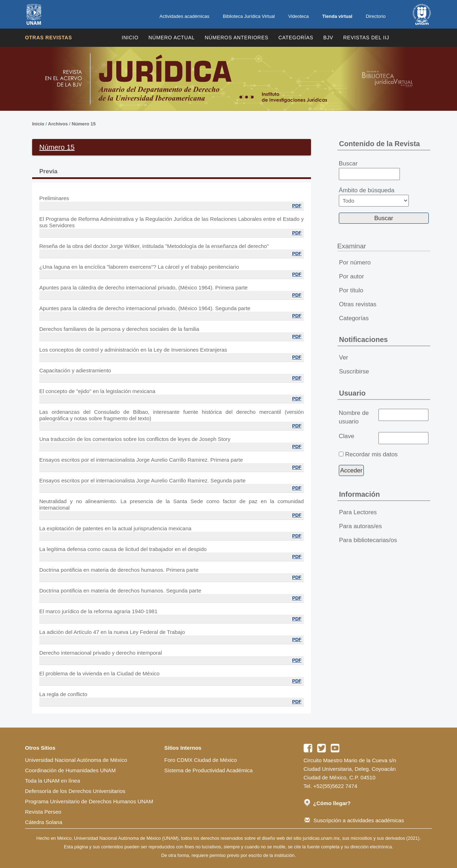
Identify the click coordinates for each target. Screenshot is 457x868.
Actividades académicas (184, 16)
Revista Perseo (43, 812)
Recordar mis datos (371, 454)
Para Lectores (358, 512)
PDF (297, 206)
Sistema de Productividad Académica (209, 770)
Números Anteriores (236, 38)
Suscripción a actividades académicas (354, 820)
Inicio (130, 38)
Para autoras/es (361, 526)
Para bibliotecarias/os (368, 540)
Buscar (369, 170)
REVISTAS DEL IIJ (366, 38)
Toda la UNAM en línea (52, 781)
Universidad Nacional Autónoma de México (76, 760)
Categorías (296, 38)
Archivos (58, 124)
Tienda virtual (337, 16)
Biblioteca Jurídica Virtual (249, 16)
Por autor (352, 276)
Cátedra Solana (44, 822)
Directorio (376, 16)
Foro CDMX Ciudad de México (200, 760)
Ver (344, 358)
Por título (351, 290)
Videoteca (298, 16)
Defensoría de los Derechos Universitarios (75, 791)
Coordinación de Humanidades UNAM (70, 770)
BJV (328, 38)
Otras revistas (49, 38)
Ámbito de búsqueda (374, 197)
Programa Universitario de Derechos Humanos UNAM (89, 801)
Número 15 (84, 124)
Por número (355, 262)
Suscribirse (354, 371)
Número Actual (172, 38)
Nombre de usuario (354, 417)
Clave (346, 436)
